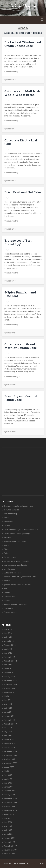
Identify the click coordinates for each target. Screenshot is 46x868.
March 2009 (9, 787)
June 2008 (8, 822)
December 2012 (10, 661)
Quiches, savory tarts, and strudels (17, 585)
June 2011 (8, 700)
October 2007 (9, 854)
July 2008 (8, 818)
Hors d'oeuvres (10, 557)
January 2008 (9, 842)
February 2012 (10, 673)
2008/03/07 (11, 385)
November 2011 (10, 684)
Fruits (6, 553)
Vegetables (8, 608)
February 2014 (10, 645)
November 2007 (10, 850)
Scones (7, 593)
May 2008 (8, 826)
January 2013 (9, 657)
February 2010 (10, 743)
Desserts (7, 537)
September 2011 (10, 692)
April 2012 (8, 665)
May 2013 (8, 649)
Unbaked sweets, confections (16, 604)
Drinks (6, 545)
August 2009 (9, 767)
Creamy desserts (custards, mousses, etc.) (21, 530)
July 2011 (8, 696)
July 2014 (8, 629)
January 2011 (9, 720)
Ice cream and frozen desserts (16, 561)
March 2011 (9, 712)
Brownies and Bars (11, 510)
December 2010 (10, 724)
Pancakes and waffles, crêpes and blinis (20, 577)
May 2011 (8, 704)
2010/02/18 (11, 229)
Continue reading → (12, 72)
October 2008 (9, 806)
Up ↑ (42, 863)
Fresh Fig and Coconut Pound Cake (21, 398)
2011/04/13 (11, 80)
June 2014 (8, 633)
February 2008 (10, 838)
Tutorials (7, 600)
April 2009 (8, 783)
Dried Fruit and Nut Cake (23, 192)
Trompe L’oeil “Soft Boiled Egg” (18, 242)
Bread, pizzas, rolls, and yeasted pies (18, 506)
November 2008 (10, 803)
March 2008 (9, 834)
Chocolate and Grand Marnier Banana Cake (21, 346)
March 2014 (9, 641)
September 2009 (10, 763)
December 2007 (10, 846)
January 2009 (9, 795)
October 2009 (9, 759)
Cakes (6, 518)
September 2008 (10, 810)
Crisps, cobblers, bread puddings (17, 534)
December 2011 (10, 680)
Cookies (7, 526)
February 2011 (10, 716)
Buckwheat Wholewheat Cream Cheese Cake (23, 44)
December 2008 (10, 799)
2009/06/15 (11, 281)
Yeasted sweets (10, 612)
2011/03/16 (11, 129)
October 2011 (9, 688)
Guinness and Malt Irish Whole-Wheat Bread (22, 93)
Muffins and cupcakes (12, 573)
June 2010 (8, 728)
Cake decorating (10, 514)
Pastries (7, 581)
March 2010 (9, 740)
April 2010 (8, 736)
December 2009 (10, 751)
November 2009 (10, 755)
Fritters (7, 549)
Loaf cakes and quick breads (15, 565)
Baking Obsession (23, 6)
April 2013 (8, 653)
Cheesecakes (9, 522)
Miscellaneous (9, 569)
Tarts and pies (9, 597)
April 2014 (8, 637)
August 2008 (9, 814)
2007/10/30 (11, 432)
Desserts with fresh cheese (15, 541)
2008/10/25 (11, 333)
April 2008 (8, 830)
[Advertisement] (20, 474)
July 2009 (8, 771)
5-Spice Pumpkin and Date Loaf (20, 294)
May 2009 (8, 779)
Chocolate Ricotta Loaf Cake (21, 142)
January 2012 (9, 677)
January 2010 (9, 747)
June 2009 (8, 775)
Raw (5, 589)
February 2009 (10, 791)
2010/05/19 (11, 181)
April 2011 (8, 708)
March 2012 (9, 669)
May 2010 (8, 732)
